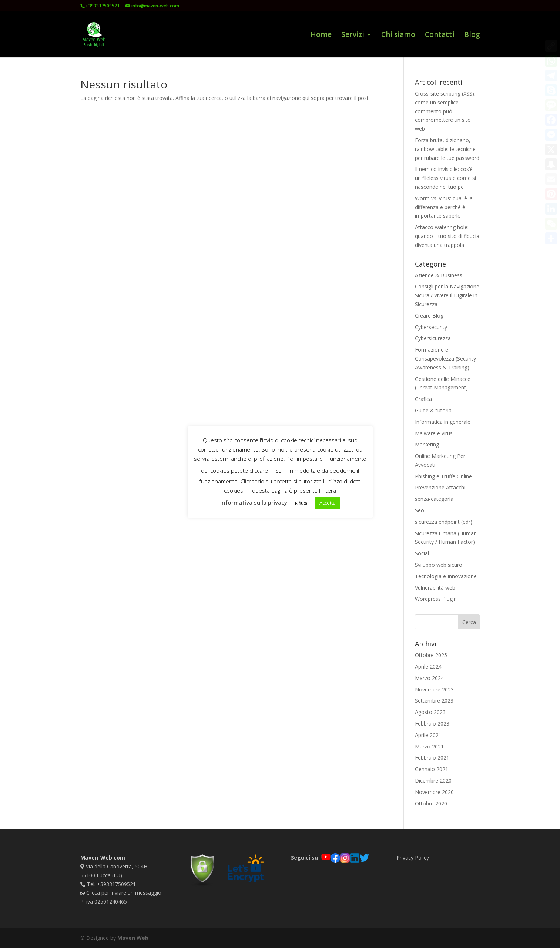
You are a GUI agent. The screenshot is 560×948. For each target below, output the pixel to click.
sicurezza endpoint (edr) (444, 522)
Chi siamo (398, 36)
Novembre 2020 (434, 792)
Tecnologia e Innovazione (446, 576)
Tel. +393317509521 (108, 884)
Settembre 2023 (434, 701)
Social (422, 553)
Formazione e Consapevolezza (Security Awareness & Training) (445, 359)
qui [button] (279, 471)
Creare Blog (429, 316)
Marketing (427, 444)
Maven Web (133, 938)
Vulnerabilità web (435, 588)
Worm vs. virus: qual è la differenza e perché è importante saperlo (444, 207)
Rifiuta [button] (301, 503)
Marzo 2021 (429, 746)
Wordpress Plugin (436, 599)
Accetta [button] (328, 503)
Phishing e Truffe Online (443, 476)
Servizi (353, 36)
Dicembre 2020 (433, 780)
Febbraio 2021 (432, 758)
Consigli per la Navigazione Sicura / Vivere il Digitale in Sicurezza (447, 295)
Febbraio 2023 (432, 723)
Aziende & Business (439, 275)
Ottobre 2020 (431, 803)
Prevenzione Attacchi (440, 487)
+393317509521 (103, 6)
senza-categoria (434, 499)
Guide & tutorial (434, 410)
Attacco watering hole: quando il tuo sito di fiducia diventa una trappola (447, 236)
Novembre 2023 (434, 689)
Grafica (423, 399)
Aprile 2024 (428, 666)
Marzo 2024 (429, 678)
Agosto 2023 (430, 712)
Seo (420, 510)
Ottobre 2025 (431, 655)
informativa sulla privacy (254, 502)
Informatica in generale (443, 422)
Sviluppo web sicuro (439, 565)
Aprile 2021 (428, 735)
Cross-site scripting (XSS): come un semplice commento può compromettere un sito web (445, 111)
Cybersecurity (431, 327)
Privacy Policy (413, 857)
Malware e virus (434, 433)
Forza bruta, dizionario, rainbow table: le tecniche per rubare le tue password (447, 149)
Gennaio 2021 (432, 769)
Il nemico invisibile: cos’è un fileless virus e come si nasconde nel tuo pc (445, 178)
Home (321, 36)
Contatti (440, 36)
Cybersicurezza (433, 338)
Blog (472, 36)
